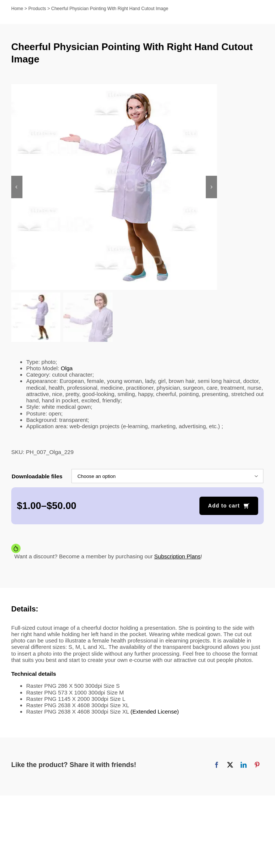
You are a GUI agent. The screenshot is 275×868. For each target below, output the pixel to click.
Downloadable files (37, 477)
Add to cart (224, 507)
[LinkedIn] (244, 766)
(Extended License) (155, 713)
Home (17, 9)
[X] (230, 766)
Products (37, 9)
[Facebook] (217, 766)
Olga (67, 369)
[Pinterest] (257, 766)
